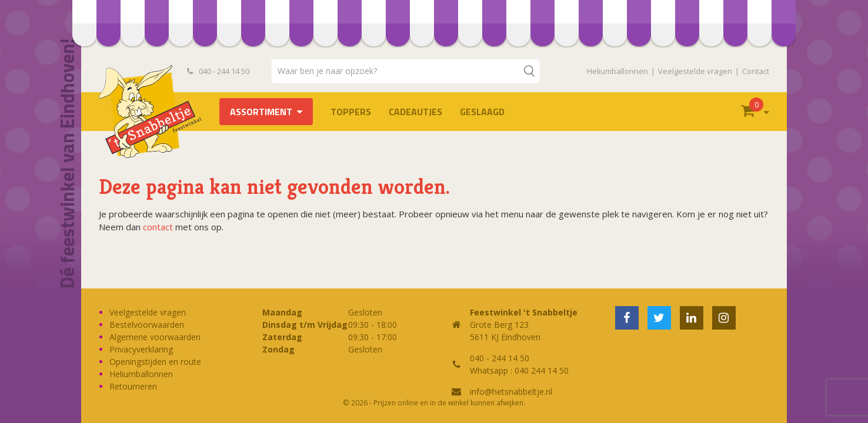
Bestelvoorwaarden (147, 325)
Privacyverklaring (141, 349)
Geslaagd (482, 112)
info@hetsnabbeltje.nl (511, 392)
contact (158, 227)
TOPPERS (351, 112)
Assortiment (261, 112)
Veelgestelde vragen (695, 71)
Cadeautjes (415, 112)
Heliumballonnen (617, 71)
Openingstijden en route (155, 362)
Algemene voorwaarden (155, 337)
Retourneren (133, 386)
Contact (756, 71)
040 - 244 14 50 (218, 71)
